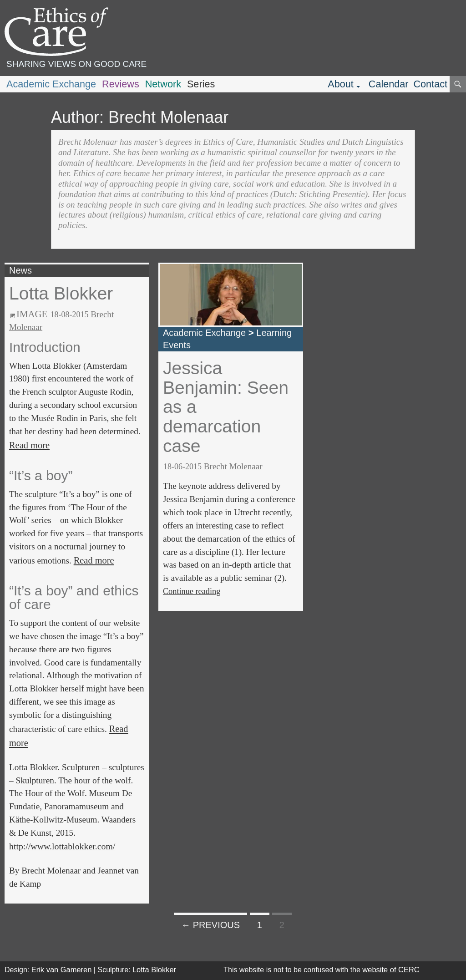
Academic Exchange (51, 84)
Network (163, 84)
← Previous (210, 925)
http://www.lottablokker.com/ (62, 846)
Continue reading (192, 591)
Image (32, 314)
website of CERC (391, 970)
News (20, 270)
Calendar (389, 84)
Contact (430, 84)
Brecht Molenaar (233, 466)
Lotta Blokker (61, 293)
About (341, 84)
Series (201, 84)
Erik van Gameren (62, 970)
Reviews (121, 84)
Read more (29, 445)
